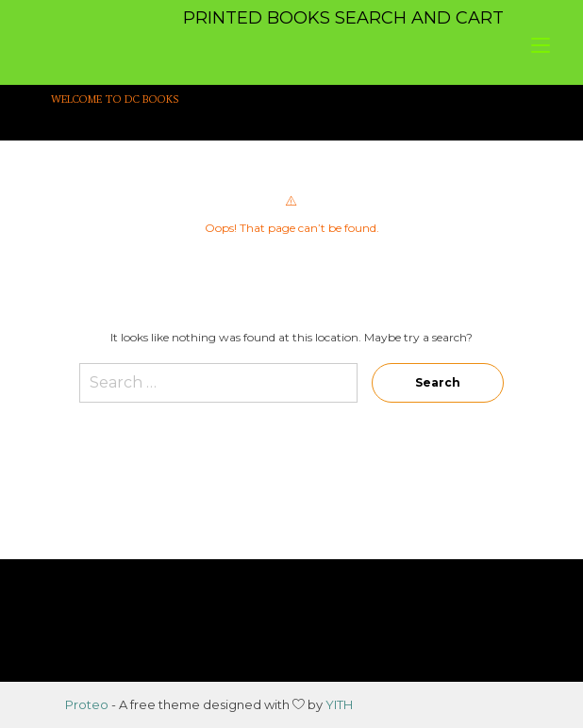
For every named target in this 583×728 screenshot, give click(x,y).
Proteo (87, 704)
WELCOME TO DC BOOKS (115, 99)
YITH (339, 704)
